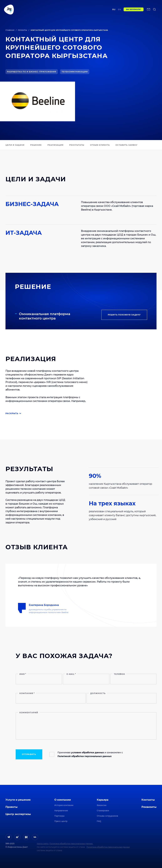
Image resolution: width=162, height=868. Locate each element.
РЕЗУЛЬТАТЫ (77, 145)
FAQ (99, 821)
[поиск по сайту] (6, 19)
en (123, 11)
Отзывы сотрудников (107, 816)
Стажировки (103, 811)
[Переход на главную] (9, 10)
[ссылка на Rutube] (17, 837)
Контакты (107, 10)
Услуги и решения (18, 800)
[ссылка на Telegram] (9, 837)
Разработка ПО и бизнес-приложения (32, 72)
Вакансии (102, 805)
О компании (63, 800)
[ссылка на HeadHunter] (35, 837)
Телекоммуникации (75, 72)
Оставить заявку (126, 145)
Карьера (103, 800)
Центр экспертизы (64, 10)
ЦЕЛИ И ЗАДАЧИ (15, 145)
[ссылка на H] (26, 837)
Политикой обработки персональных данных (85, 756)
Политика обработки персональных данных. (71, 844)
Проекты (48, 10)
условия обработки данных (88, 752)
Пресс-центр (61, 821)
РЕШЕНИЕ (36, 145)
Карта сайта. (43, 844)
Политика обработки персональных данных (108, 847)
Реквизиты (149, 807)
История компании (64, 805)
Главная (10, 30)
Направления (61, 811)
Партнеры (59, 816)
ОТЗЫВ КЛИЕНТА (100, 145)
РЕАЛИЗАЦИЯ (55, 145)
